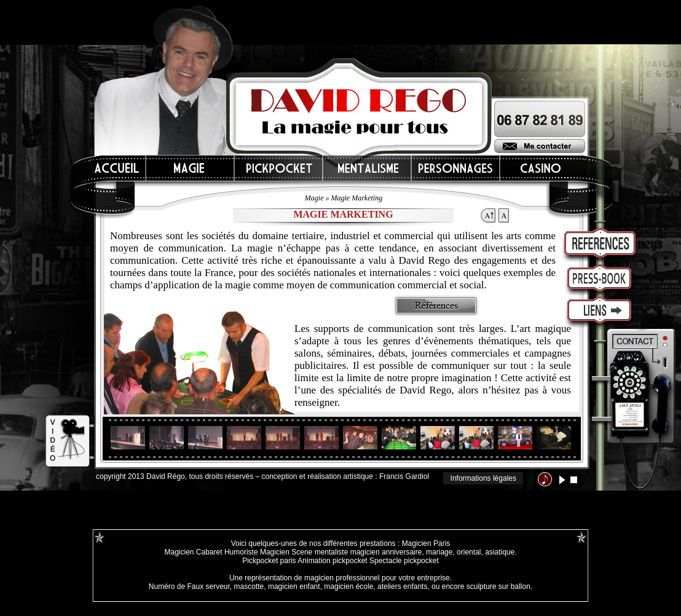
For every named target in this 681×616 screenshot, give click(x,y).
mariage (439, 552)
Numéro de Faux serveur (189, 586)
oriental (469, 552)
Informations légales (483, 478)
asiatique (500, 552)
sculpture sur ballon (498, 586)
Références (436, 306)
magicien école (348, 586)
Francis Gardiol (404, 476)
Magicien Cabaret (193, 552)
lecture (562, 480)
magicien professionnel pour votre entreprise (377, 578)
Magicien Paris (426, 543)
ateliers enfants (402, 586)
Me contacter (540, 146)
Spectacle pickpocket (404, 561)
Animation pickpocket (332, 561)
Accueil (117, 168)
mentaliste (330, 552)
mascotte (249, 586)
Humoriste (241, 552)
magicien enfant (294, 586)
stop (574, 480)
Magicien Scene (286, 552)
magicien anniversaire (386, 552)
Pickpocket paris (269, 561)
